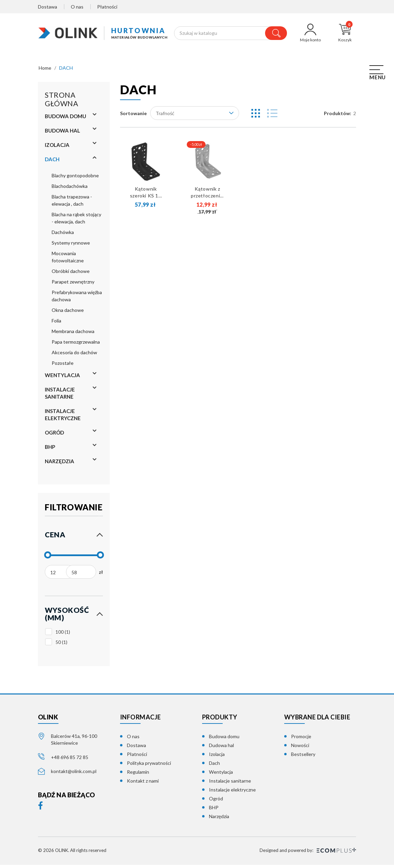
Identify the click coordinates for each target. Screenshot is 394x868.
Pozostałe (63, 366)
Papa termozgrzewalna (76, 345)
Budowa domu (224, 739)
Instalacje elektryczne (232, 793)
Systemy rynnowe (71, 246)
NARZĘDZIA (60, 464)
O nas (77, 7)
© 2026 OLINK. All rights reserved (72, 853)
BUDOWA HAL (62, 134)
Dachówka (63, 235)
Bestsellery (303, 757)
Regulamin (138, 775)
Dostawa (48, 7)
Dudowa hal (221, 748)
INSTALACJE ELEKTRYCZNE (63, 418)
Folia (56, 324)
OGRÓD (54, 436)
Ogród (216, 802)
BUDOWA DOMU (65, 119)
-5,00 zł (196, 147)
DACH (52, 162)
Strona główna (61, 102)
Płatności (107, 7)
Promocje (301, 739)
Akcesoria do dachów (74, 355)
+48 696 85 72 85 (70, 760)
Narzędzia (219, 819)
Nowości (300, 748)
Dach (214, 766)
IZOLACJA (57, 148)
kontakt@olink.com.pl (74, 774)
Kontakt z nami (143, 784)
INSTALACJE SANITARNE (60, 396)
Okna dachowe (68, 313)
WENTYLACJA (62, 378)
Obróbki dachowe (71, 274)
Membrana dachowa (73, 334)
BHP (50, 450)
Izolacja (217, 757)
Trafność (195, 116)
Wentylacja (221, 775)
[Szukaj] (231, 35)
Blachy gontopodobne (75, 178)
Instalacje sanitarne (230, 784)
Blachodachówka (70, 189)
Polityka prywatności (149, 766)
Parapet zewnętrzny (73, 285)
